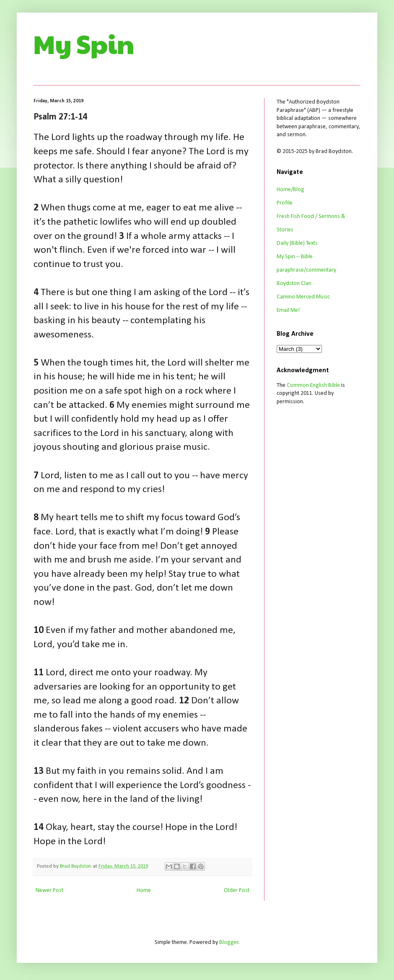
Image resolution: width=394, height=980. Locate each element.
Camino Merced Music (303, 297)
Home (144, 891)
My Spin (84, 44)
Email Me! (288, 310)
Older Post (237, 891)
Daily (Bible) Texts (297, 243)
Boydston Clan (294, 284)
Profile (285, 203)
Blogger (229, 942)
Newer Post (49, 891)
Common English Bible (313, 385)
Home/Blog (290, 190)
